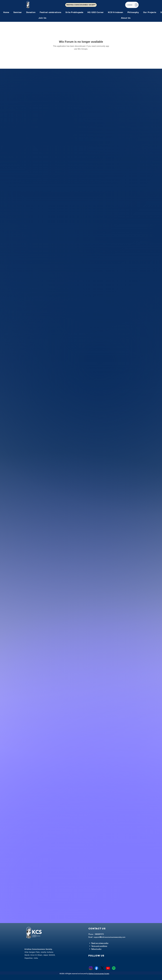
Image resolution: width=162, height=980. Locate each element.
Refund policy (96, 949)
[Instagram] (91, 968)
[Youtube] (108, 968)
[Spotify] (114, 968)
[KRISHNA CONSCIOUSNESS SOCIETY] (81, 5)
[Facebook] (96, 968)
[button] (50, 12)
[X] (102, 968)
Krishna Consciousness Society (99, 974)
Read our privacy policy (100, 943)
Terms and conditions (99, 946)
